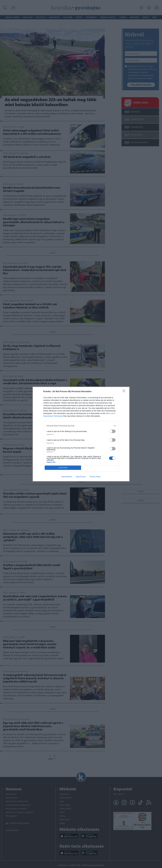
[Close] (125, 392)
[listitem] (81, 426)
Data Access (81, 477)
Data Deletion (67, 477)
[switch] (112, 431)
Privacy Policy (95, 477)
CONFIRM (63, 468)
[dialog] (81, 434)
